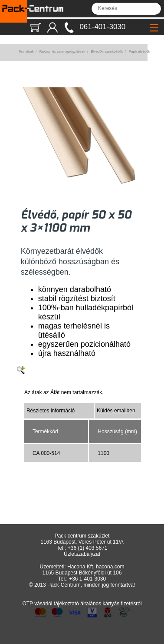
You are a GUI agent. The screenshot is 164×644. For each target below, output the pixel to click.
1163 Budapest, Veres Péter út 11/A (82, 542)
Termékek (26, 51)
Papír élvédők (139, 51)
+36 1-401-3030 (87, 579)
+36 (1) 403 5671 (88, 548)
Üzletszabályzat (82, 554)
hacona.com (110, 567)
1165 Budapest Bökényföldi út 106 (82, 573)
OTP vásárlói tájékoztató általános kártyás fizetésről (82, 604)
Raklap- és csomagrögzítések (62, 51)
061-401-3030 (102, 27)
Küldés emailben (116, 411)
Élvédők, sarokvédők (107, 51)
